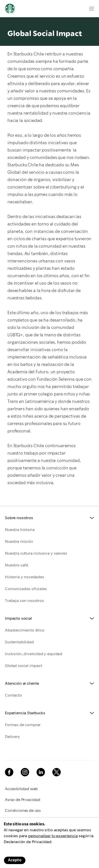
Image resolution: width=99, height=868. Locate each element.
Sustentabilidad (19, 642)
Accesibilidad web (21, 789)
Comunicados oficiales (26, 589)
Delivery (12, 737)
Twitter (57, 772)
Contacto (13, 695)
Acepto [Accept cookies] (15, 860)
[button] (49, 518)
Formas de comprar (23, 725)
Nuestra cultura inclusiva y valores (36, 553)
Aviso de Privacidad (23, 800)
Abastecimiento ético (25, 630)
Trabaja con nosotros (24, 601)
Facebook (9, 772)
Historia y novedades (25, 577)
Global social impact (24, 666)
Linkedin (41, 772)
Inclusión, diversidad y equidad (34, 654)
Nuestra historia (20, 530)
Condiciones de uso (23, 811)
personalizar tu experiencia (53, 836)
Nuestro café (17, 565)
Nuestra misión (19, 542)
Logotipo (10, 9)
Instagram (25, 772)
